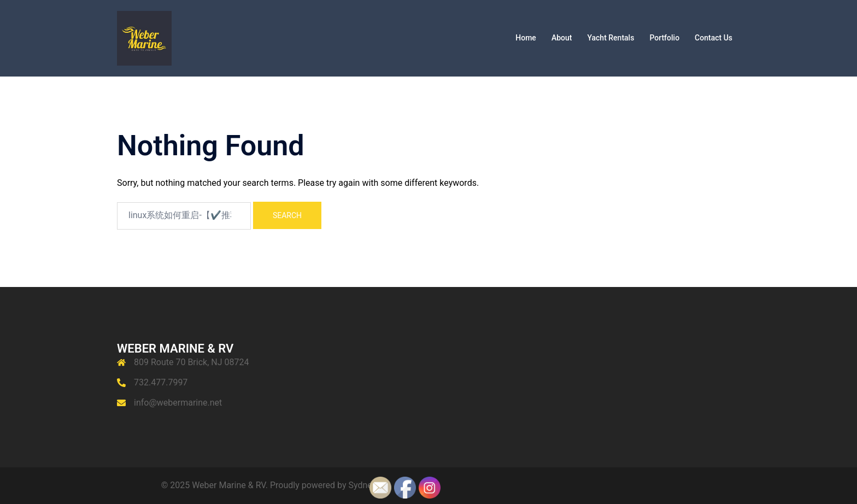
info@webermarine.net (178, 403)
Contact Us (714, 38)
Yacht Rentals (611, 38)
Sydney (363, 485)
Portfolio (664, 38)
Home (526, 38)
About (562, 38)
